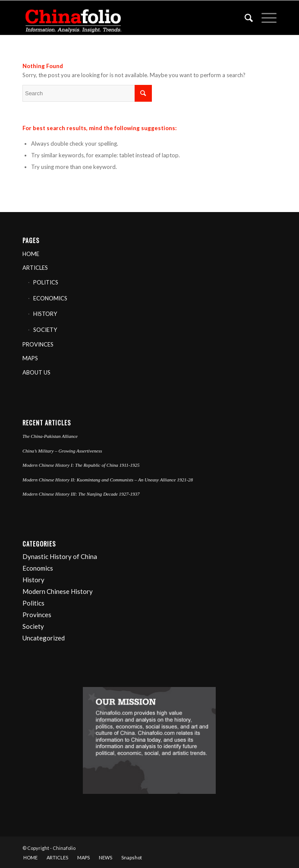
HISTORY (45, 314)
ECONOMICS (50, 298)
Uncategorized (44, 638)
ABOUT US (36, 372)
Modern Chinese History (58, 591)
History (33, 580)
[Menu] (265, 18)
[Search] (244, 18)
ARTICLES (35, 268)
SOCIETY (45, 330)
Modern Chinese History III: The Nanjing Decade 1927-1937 (81, 494)
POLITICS (46, 282)
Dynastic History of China (60, 556)
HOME (31, 254)
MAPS (30, 358)
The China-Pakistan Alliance (50, 436)
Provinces (37, 615)
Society (33, 626)
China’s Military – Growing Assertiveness (62, 451)
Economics (38, 568)
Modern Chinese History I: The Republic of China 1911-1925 (81, 465)
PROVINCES (38, 344)
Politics (33, 603)
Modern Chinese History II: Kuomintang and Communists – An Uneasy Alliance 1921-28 (108, 480)
